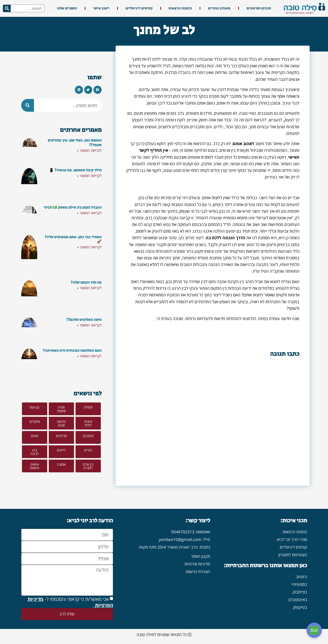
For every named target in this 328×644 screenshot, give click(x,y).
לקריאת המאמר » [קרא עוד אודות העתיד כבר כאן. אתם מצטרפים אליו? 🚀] (89, 247)
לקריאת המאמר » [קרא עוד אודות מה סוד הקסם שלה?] (89, 288)
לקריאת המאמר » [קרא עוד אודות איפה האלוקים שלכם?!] (89, 325)
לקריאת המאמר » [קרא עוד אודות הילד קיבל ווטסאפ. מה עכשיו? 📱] (89, 176)
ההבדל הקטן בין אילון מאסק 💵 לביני (73, 207)
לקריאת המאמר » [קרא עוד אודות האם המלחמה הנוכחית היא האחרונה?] (89, 356)
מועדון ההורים (219, 8)
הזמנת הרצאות (180, 8)
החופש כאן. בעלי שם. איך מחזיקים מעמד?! (75, 143)
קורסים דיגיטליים (139, 8)
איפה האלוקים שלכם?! (84, 320)
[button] (98, 90)
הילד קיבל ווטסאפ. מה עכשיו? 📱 (75, 170)
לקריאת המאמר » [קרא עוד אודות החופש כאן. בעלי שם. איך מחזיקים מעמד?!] (89, 150)
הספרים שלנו (67, 8)
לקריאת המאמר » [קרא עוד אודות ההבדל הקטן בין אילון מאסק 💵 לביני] (89, 213)
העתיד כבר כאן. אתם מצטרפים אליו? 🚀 (73, 239)
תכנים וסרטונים (259, 8)
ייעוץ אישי (101, 8)
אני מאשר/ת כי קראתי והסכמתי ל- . (70, 602)
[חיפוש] (7, 8)
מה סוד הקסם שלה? (86, 282)
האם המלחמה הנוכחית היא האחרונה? (72, 351)
